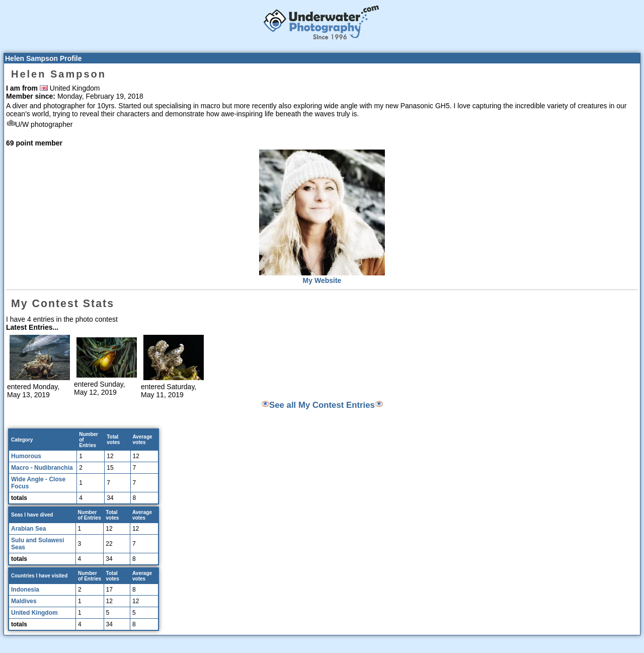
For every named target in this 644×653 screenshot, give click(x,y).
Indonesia (25, 590)
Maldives (24, 601)
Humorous (26, 456)
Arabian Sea (28, 529)
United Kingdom (34, 613)
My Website (322, 280)
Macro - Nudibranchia (42, 468)
